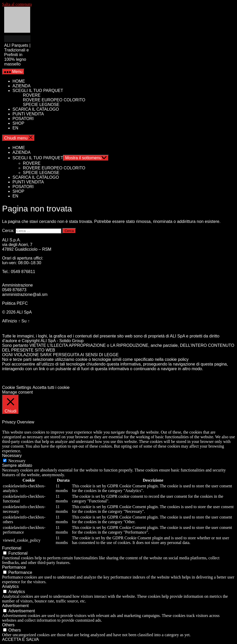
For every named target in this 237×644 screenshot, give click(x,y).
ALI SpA (24, 312)
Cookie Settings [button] (17, 387)
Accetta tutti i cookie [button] (51, 387)
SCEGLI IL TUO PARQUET (38, 91)
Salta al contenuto (17, 4)
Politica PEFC (15, 303)
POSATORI (23, 119)
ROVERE (32, 95)
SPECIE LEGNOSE (41, 105)
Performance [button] (14, 567)
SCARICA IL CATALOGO (36, 109)
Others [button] (8, 625)
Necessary (17, 461)
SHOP (18, 123)
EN (15, 128)
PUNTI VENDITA (28, 114)
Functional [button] (12, 548)
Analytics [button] (10, 586)
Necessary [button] (12, 456)
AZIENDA (21, 86)
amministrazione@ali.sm (25, 294)
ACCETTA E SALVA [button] (20, 639)
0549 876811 (23, 272)
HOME (19, 81)
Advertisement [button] (15, 606)
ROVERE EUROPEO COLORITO (54, 100)
